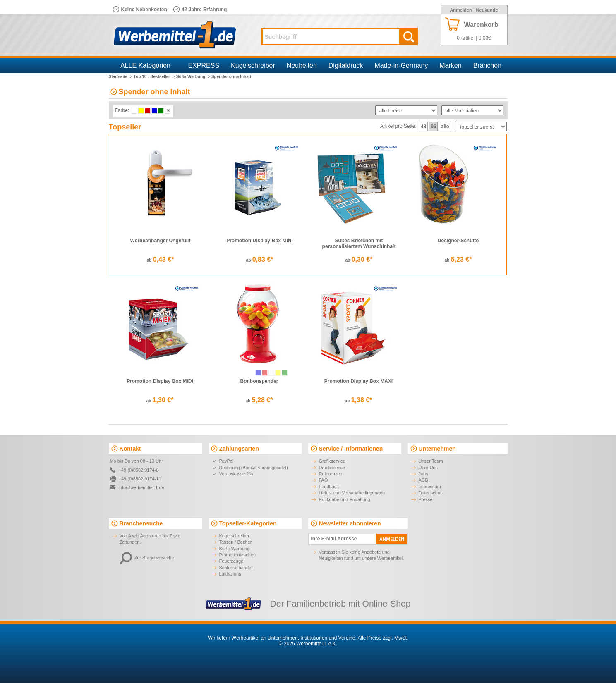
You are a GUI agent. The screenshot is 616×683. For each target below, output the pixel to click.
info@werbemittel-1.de (141, 487)
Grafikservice (332, 461)
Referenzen (331, 474)
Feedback (329, 487)
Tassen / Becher (236, 542)
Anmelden (461, 10)
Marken (450, 66)
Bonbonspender (259, 381)
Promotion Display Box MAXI (358, 381)
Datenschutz (431, 493)
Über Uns (428, 468)
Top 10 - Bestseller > (154, 77)
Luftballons (230, 574)
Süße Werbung (235, 549)
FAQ (324, 480)
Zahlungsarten (239, 449)
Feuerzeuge (231, 561)
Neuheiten (302, 66)
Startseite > (121, 77)
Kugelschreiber (253, 66)
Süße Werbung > (193, 77)
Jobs (423, 474)
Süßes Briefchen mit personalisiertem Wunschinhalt (359, 244)
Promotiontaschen (238, 555)
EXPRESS (204, 66)
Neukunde (487, 10)
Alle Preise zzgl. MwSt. (383, 638)
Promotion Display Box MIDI (160, 381)
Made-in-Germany (401, 66)
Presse (426, 499)
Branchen (488, 66)
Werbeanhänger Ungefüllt (161, 241)
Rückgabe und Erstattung (345, 499)
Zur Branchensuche (147, 558)
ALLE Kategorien (145, 66)
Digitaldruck (346, 66)
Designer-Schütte (458, 241)
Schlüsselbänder (236, 568)
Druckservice (332, 468)
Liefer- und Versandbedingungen (352, 493)
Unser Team (431, 461)
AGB (423, 480)
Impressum (430, 487)
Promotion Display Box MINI (260, 241)
